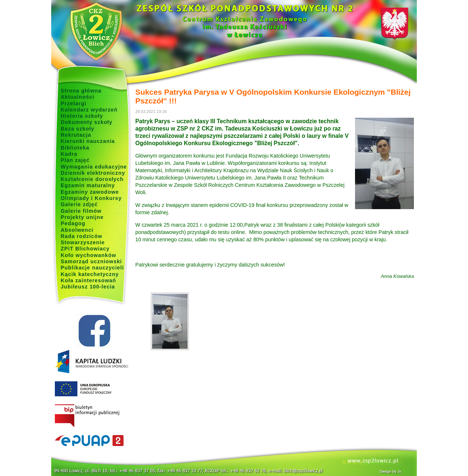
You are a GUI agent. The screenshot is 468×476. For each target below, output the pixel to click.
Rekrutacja (76, 135)
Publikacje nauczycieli (92, 268)
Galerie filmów (81, 211)
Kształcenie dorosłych (92, 179)
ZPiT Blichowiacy (85, 249)
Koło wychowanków (88, 255)
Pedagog (73, 223)
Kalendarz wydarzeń (89, 110)
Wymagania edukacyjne (94, 167)
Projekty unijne (82, 217)
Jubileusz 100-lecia (88, 287)
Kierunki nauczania (88, 141)
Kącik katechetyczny (90, 274)
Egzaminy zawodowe (90, 192)
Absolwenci (77, 230)
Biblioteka (75, 148)
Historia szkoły (82, 116)
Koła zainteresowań (88, 280)
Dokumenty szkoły (87, 122)
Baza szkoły (78, 129)
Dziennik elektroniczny (93, 173)
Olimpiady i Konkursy (91, 198)
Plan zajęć (75, 160)
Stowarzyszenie (83, 242)
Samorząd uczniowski (91, 261)
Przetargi (73, 103)
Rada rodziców (82, 236)
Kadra (69, 154)
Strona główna (81, 91)
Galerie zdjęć (79, 204)
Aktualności (78, 97)
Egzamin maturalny (88, 185)
